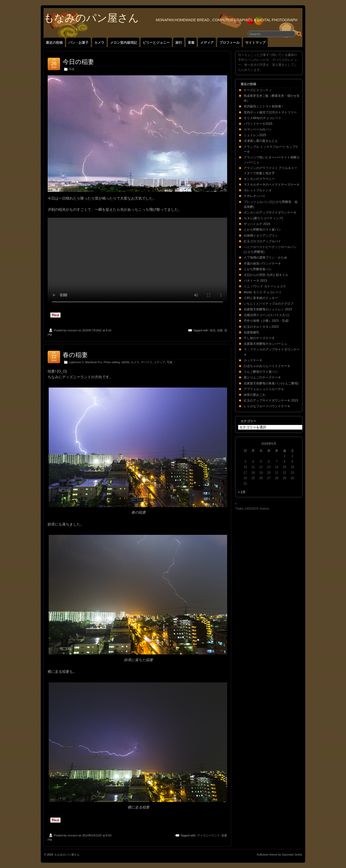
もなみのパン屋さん (91, 18)
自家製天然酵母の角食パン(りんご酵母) (271, 383)
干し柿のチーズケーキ (259, 338)
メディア (207, 43)
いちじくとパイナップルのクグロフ (269, 304)
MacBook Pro (94, 362)
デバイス (147, 362)
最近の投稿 (54, 43)
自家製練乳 (251, 332)
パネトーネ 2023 (255, 281)
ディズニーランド (208, 835)
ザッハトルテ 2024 (257, 224)
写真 (72, 69)
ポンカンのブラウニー (259, 179)
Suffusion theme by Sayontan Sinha (279, 855)
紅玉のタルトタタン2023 (261, 327)
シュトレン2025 (255, 135)
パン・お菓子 (78, 43)
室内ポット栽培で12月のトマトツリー (270, 112)
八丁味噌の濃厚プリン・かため (265, 258)
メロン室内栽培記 (124, 43)
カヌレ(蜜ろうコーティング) (263, 218)
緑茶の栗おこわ (255, 395)
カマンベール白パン (258, 129)
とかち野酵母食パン (258, 269)
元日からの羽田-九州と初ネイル (266, 275)
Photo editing (112, 362)
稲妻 (220, 330)
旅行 (179, 43)
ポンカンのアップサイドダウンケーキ (270, 213)
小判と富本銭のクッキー (261, 298)
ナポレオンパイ (255, 196)
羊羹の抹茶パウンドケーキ (262, 264)
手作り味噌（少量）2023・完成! (266, 321)
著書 (191, 43)
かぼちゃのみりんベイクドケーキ (267, 366)
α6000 (125, 362)
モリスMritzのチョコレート (263, 118)
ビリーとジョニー (156, 43)
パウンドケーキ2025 (258, 124)
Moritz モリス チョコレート (263, 292)
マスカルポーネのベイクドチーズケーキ (272, 185)
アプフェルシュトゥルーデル (264, 389)
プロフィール (229, 43)
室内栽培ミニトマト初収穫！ (264, 106)
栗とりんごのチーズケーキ (262, 377)
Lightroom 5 (76, 362)
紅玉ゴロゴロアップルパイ (262, 241)
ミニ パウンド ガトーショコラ (265, 286)
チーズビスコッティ (258, 90)
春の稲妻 (75, 355)
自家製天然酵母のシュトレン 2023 (268, 309)
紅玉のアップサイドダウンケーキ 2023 (271, 400)
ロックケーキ (253, 360)
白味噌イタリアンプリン (261, 236)
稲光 (213, 330)
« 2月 (242, 492)
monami (72, 330)
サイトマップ (255, 43)
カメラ (99, 43)
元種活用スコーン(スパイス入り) (266, 315)
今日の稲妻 (78, 62)
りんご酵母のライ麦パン (261, 372)
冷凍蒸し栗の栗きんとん (261, 141)
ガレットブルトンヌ (258, 190)
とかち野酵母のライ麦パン (262, 230)
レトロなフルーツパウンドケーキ (267, 406)
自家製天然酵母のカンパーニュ (265, 344)
